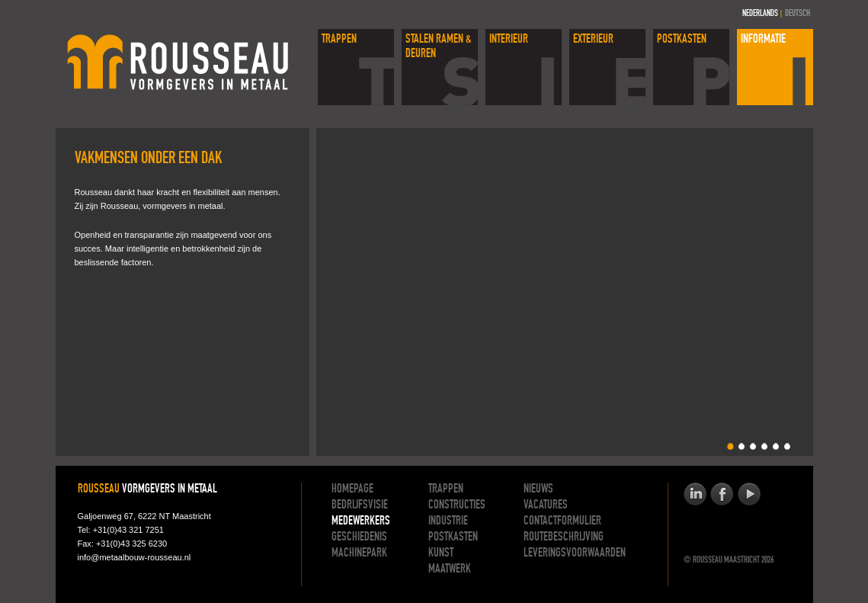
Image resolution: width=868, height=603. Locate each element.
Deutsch (798, 14)
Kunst (441, 553)
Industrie (448, 521)
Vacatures (546, 505)
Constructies (457, 505)
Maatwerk (450, 569)
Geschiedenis (359, 537)
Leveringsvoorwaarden (575, 553)
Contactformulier (562, 521)
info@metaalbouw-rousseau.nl (135, 557)
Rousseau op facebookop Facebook (722, 495)
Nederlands (760, 14)
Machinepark (359, 553)
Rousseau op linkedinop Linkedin (696, 495)
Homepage (352, 489)
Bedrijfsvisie (360, 505)
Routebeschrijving (564, 537)
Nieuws (538, 489)
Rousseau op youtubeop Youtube (749, 495)
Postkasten (453, 537)
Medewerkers (361, 521)
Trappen (446, 489)
